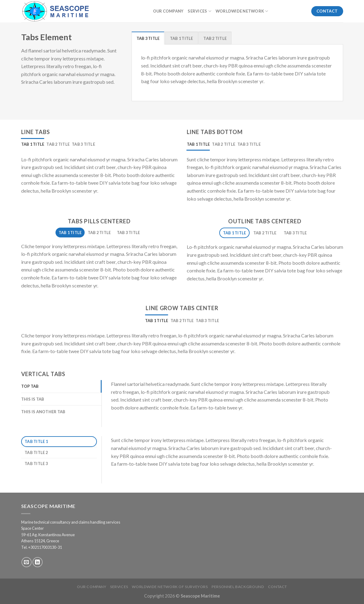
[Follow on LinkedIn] (38, 562)
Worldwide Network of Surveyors (170, 587)
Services (199, 11)
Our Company (168, 11)
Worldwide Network (242, 11)
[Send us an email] (27, 562)
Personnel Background (238, 587)
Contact (278, 587)
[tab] (148, 38)
